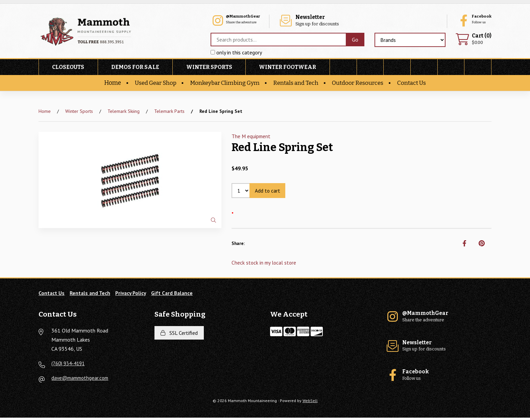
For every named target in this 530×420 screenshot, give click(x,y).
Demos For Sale (135, 68)
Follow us (469, 20)
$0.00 (473, 40)
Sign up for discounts (395, 20)
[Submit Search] (353, 41)
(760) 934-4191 (70, 366)
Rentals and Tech (297, 84)
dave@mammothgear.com (82, 380)
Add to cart (268, 192)
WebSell (310, 403)
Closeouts (68, 68)
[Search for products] (276, 41)
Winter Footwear (287, 68)
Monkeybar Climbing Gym (224, 84)
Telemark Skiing (124, 112)
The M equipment (251, 137)
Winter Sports (209, 68)
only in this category (235, 54)
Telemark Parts (169, 112)
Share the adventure (309, 20)
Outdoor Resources (360, 84)
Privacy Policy (133, 295)
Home (109, 84)
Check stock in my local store (265, 265)
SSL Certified (179, 335)
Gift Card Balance (176, 295)
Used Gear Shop (153, 84)
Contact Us (415, 84)
